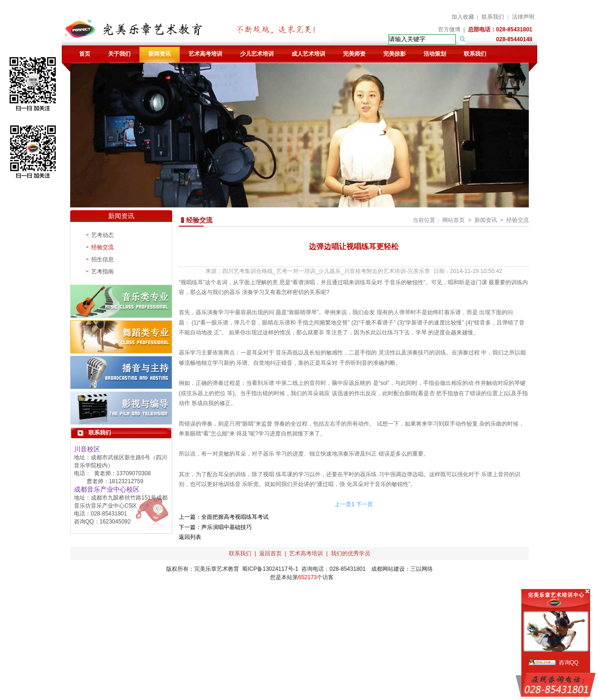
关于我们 (119, 54)
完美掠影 (394, 54)
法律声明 (523, 17)
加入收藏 (463, 17)
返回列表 (190, 537)
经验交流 (102, 247)
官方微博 (449, 29)
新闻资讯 (160, 54)
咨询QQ (569, 663)
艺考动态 (102, 235)
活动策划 (435, 54)
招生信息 (102, 259)
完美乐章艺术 (211, 569)
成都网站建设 (388, 569)
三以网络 (422, 569)
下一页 (365, 504)
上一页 (343, 504)
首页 (85, 54)
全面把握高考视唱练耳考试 (235, 517)
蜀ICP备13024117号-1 (270, 569)
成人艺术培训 (308, 54)
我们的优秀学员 (351, 553)
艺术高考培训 (205, 54)
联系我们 (493, 17)
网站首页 (453, 220)
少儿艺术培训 (257, 54)
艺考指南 (102, 272)
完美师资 (354, 54)
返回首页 (270, 553)
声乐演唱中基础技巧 (226, 527)
